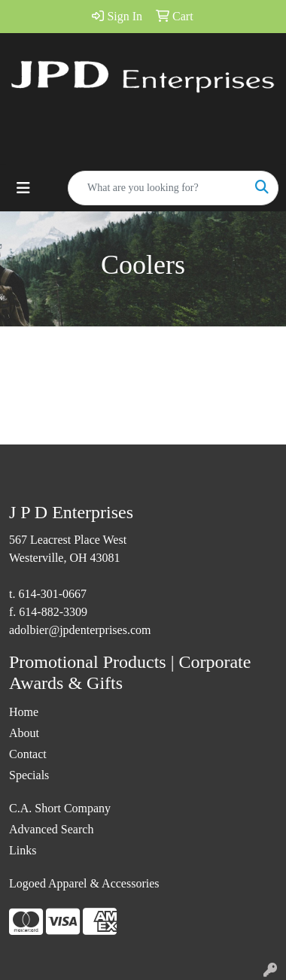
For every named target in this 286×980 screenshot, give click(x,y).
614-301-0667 (52, 594)
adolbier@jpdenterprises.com (80, 630)
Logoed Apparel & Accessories (84, 883)
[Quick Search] (157, 188)
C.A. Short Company (60, 808)
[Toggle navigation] (23, 188)
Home (24, 712)
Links (23, 850)
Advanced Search (51, 829)
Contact (28, 754)
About (24, 733)
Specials (29, 775)
